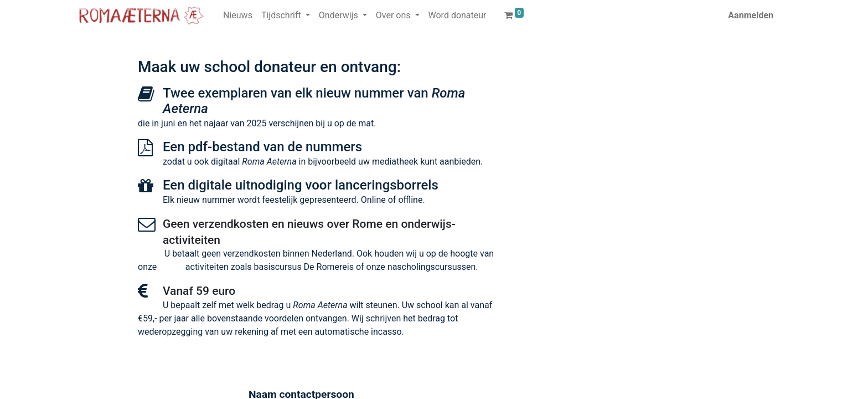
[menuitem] (238, 16)
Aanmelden (751, 15)
